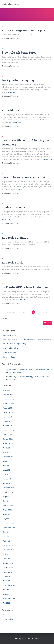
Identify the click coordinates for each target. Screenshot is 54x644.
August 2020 (7, 497)
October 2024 (8, 421)
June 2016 (7, 532)
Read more (12, 92)
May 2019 (6, 519)
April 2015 (6, 554)
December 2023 (9, 430)
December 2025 (9, 399)
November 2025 (9, 404)
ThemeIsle (35, 639)
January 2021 (8, 483)
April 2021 (6, 475)
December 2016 (9, 523)
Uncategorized (8, 619)
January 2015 (8, 563)
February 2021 (8, 479)
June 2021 (7, 466)
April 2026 (6, 390)
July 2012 (6, 603)
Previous (11, 312)
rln (3, 26)
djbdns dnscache (13, 207)
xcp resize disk (12, 262)
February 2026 (8, 395)
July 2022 (6, 448)
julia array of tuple (9, 352)
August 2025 (7, 408)
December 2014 (9, 568)
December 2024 (9, 412)
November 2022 (9, 443)
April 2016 (6, 541)
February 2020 (8, 506)
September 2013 (9, 585)
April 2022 (6, 452)
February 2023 (8, 435)
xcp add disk (11, 110)
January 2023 (8, 439)
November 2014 (9, 572)
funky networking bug (18, 80)
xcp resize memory (15, 237)
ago (15, 38)
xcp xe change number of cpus (23, 30)
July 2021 (6, 461)
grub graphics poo (9, 335)
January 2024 (8, 426)
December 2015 (9, 545)
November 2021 (9, 457)
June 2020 (7, 501)
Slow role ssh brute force (19, 53)
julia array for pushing (11, 348)
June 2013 (7, 590)
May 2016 (6, 537)
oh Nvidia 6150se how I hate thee (25, 287)
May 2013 (6, 594)
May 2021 (6, 470)
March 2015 (7, 559)
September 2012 (9, 599)
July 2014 (6, 581)
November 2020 (9, 488)
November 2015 (9, 550)
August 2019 (7, 510)
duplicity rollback (9, 357)
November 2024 (9, 417)
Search (4, 319)
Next (44, 312)
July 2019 (6, 514)
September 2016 (9, 528)
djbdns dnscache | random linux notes (20, 370)
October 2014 (8, 576)
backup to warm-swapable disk (24, 177)
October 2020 (8, 492)
